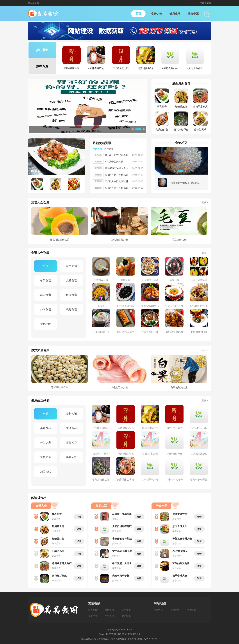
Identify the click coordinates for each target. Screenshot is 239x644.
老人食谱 (46, 295)
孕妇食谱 (46, 280)
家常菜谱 (71, 266)
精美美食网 (33, 3)
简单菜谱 (109, 616)
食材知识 (71, 414)
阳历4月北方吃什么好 (117, 175)
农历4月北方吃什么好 (117, 155)
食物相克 (71, 443)
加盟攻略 (46, 472)
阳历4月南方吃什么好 (117, 188)
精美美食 (93, 610)
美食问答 (71, 457)
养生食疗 (93, 616)
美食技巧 (46, 428)
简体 (202, 3)
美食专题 (192, 610)
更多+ (205, 202)
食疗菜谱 (109, 610)
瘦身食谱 (71, 309)
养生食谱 (126, 610)
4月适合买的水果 (114, 162)
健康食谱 (126, 616)
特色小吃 (46, 324)
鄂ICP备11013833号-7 (129, 634)
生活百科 (71, 428)
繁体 (209, 3)
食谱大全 (158, 610)
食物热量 (46, 457)
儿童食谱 (71, 280)
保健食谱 (71, 295)
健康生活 (175, 610)
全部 (46, 266)
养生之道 (46, 443)
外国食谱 (46, 309)
